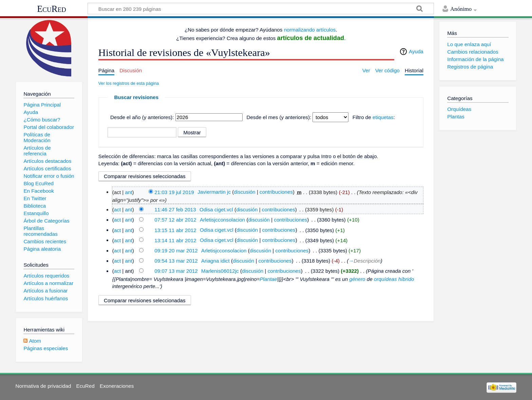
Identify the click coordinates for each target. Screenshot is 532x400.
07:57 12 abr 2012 (175, 220)
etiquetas (383, 117)
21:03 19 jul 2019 (174, 192)
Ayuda (416, 51)
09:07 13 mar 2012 (176, 271)
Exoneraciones (117, 386)
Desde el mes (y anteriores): (279, 117)
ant (128, 192)
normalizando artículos (310, 30)
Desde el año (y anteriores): (142, 117)
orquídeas (385, 279)
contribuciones (276, 192)
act (117, 209)
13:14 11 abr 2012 (175, 240)
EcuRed (52, 9)
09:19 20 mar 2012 (176, 251)
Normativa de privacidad (43, 386)
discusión (244, 192)
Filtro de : (374, 117)
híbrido (406, 279)
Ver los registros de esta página (129, 83)
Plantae (268, 279)
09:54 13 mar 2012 (176, 261)
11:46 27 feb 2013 (175, 209)
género (357, 279)
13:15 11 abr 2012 (175, 230)
